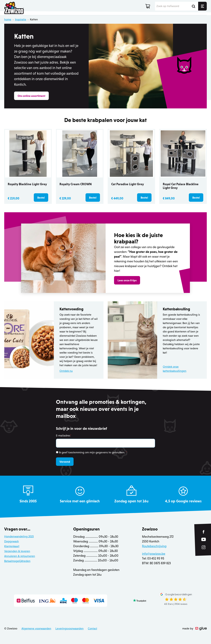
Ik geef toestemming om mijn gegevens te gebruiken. (93, 452)
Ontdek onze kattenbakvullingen (175, 369)
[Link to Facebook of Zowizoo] (204, 532)
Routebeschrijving (154, 546)
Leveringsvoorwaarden (70, 628)
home (8, 19)
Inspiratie (21, 19)
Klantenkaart (12, 546)
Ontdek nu (66, 371)
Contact (92, 628)
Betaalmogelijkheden (17, 561)
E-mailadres (64, 436)
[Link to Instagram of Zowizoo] (204, 547)
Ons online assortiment (31, 96)
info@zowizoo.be (154, 554)
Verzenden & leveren (17, 551)
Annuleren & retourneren (20, 556)
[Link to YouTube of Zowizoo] (204, 539)
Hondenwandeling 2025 (19, 536)
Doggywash (12, 541)
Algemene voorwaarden (36, 628)
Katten (34, 19)
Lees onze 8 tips (127, 280)
